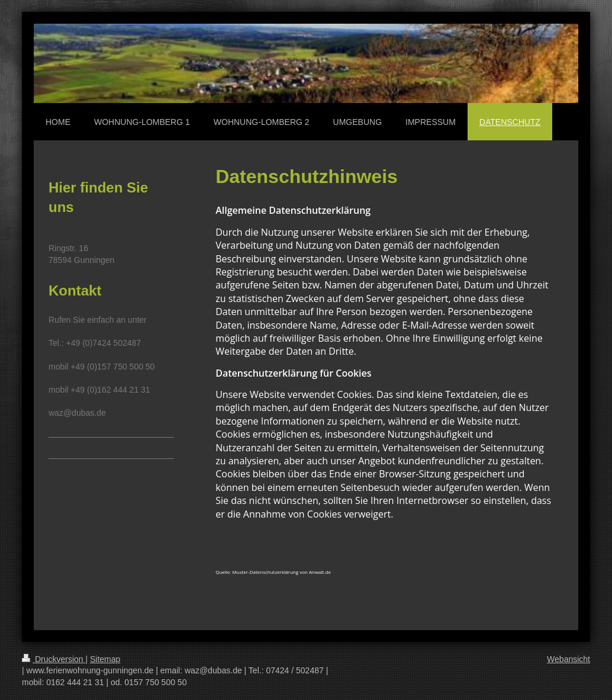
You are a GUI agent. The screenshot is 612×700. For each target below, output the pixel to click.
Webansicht (568, 659)
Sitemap (105, 659)
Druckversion (54, 659)
